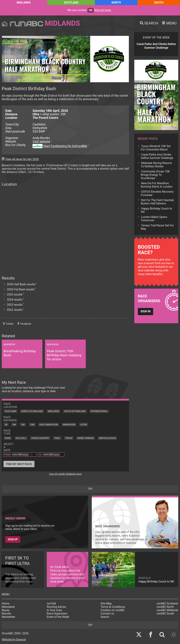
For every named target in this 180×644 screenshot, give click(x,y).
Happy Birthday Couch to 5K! (156, 210)
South (159, 3)
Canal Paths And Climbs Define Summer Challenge (157, 156)
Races (6, 610)
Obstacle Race (107, 438)
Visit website (41, 141)
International (99, 411)
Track (69, 438)
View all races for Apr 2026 (22, 159)
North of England (32, 411)
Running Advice (56, 607)
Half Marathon (49, 425)
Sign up (13, 540)
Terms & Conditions (113, 607)
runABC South (165, 614)
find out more (103, 10)
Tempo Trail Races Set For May (157, 227)
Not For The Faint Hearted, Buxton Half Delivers (157, 202)
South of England (75, 411)
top (90, 489)
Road (8, 438)
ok (91, 10)
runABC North (165, 607)
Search (105, 617)
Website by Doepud (14, 640)
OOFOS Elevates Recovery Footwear (157, 193)
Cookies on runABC (113, 610)
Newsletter (9, 617)
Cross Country (40, 438)
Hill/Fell (21, 438)
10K (23, 425)
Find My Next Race (19, 464)
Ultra (84, 425)
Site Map (106, 603)
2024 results (15, 300)
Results (6, 614)
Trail (57, 438)
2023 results (15, 305)
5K (6, 425)
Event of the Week (58, 617)
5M (14, 425)
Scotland (71, 3)
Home (6, 603)
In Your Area (54, 610)
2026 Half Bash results (21, 284)
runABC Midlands (167, 610)
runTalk (51, 603)
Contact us (107, 614)
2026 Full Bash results (21, 289)
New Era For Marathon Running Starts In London (157, 185)
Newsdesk (8, 607)
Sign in (145, 311)
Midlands (24, 3)
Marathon (69, 425)
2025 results (15, 294)
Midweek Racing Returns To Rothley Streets (156, 165)
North (116, 3)
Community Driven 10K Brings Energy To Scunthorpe (155, 175)
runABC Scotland (167, 603)
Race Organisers (57, 614)
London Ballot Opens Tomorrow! (154, 219)
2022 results (15, 310)
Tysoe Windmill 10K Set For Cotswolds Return (156, 148)
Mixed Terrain (86, 438)
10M (32, 425)
